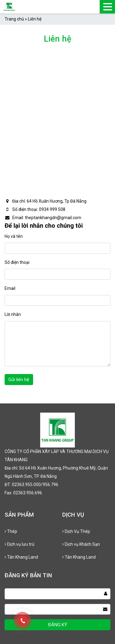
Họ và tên (14, 236)
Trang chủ (14, 19)
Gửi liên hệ (19, 380)
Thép (11, 531)
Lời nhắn (13, 314)
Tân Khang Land (21, 557)
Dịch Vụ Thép (76, 531)
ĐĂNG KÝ (58, 625)
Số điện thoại (17, 262)
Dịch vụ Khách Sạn (81, 544)
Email (10, 288)
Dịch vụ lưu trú (19, 544)
